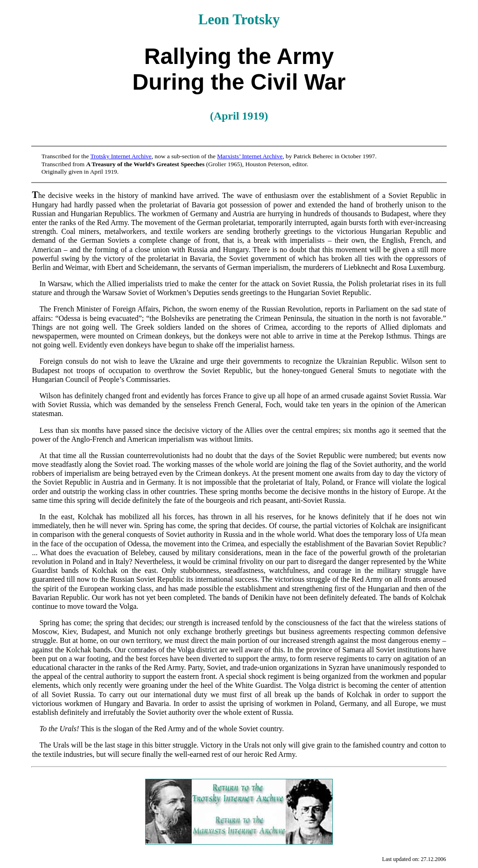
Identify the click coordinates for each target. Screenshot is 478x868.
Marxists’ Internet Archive (250, 156)
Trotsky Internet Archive (121, 156)
